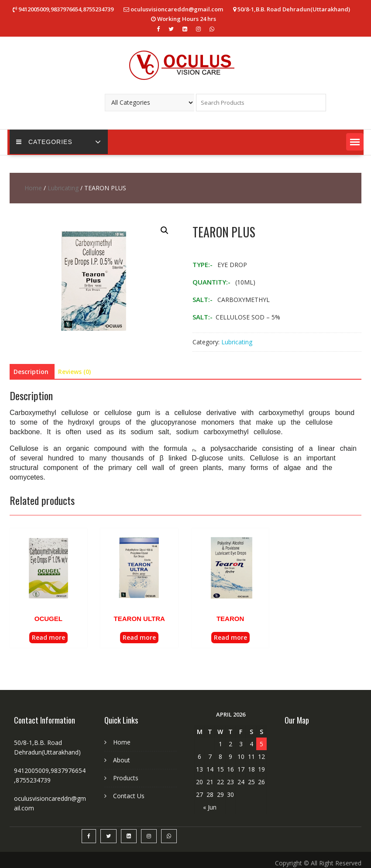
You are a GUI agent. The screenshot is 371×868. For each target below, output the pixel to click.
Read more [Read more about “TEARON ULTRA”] (139, 637)
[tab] (31, 372)
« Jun (210, 807)
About (122, 760)
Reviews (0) (74, 372)
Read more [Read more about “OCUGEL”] (48, 637)
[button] (355, 142)
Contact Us (129, 796)
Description (31, 372)
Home (33, 188)
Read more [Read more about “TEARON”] (230, 637)
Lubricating (63, 188)
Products (126, 778)
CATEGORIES (44, 142)
